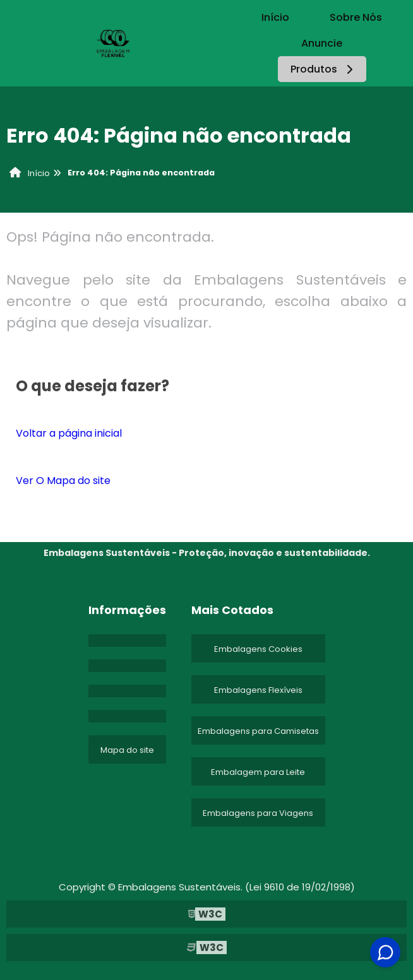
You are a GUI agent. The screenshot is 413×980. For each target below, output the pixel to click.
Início (275, 17)
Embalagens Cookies (258, 649)
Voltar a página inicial (69, 433)
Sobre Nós (356, 17)
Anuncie (322, 43)
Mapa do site (127, 750)
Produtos (324, 69)
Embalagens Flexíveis (258, 690)
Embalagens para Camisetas (258, 731)
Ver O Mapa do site (63, 481)
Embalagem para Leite (258, 772)
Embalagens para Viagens (258, 813)
